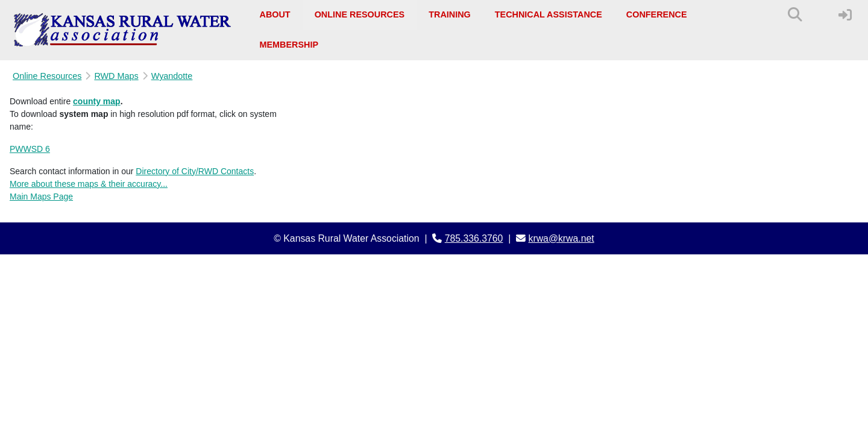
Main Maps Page (41, 197)
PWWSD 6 (30, 149)
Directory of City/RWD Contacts (195, 171)
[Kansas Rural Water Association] (123, 30)
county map (97, 101)
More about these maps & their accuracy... (89, 184)
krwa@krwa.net (561, 238)
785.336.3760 (474, 238)
